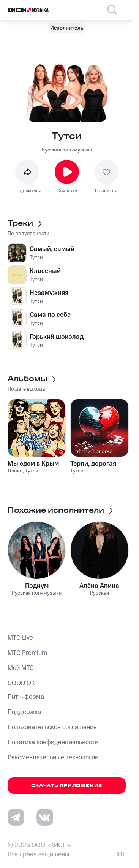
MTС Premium (27, 653)
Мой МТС (21, 668)
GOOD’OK (21, 683)
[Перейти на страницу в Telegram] (16, 817)
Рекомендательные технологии (53, 757)
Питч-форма (26, 697)
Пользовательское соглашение (52, 727)
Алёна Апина (99, 586)
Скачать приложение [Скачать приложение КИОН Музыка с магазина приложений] (67, 786)
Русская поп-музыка (67, 150)
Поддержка (24, 712)
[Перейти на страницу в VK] (45, 817)
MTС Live (20, 638)
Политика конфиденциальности (53, 742)
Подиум (37, 586)
